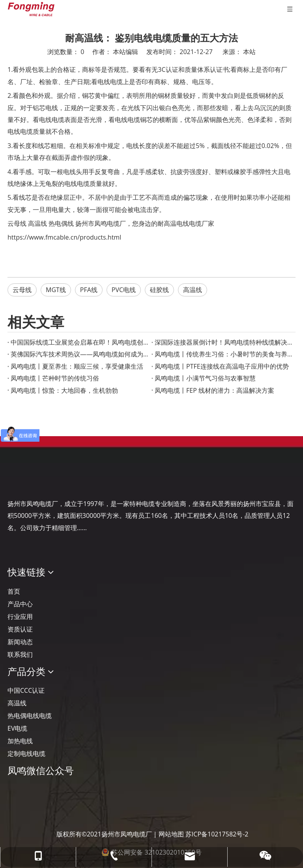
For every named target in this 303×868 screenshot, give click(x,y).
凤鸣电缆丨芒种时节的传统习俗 (55, 378)
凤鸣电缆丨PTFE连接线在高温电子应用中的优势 (222, 366)
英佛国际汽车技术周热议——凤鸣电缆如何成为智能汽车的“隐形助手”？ (79, 354)
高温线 (37, 223)
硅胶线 (159, 290)
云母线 (17, 223)
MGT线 (56, 290)
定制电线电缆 (26, 754)
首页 (14, 591)
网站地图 (171, 834)
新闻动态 (20, 642)
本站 (249, 52)
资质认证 (20, 629)
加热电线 (20, 741)
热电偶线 (61, 223)
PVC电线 (124, 290)
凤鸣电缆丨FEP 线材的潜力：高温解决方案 (214, 390)
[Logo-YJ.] (14, 479)
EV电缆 (17, 728)
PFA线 (89, 290)
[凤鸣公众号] (14, 792)
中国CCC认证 (26, 690)
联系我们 (20, 654)
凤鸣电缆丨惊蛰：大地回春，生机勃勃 (64, 390)
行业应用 (20, 617)
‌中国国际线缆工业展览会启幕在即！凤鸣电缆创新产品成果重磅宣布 (79, 342)
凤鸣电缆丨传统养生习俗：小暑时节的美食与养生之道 (224, 354)
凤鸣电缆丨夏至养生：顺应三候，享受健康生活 (77, 366)
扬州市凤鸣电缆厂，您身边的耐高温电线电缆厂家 (145, 223)
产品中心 (20, 604)
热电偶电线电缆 (30, 716)
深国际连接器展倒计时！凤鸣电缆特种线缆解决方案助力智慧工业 (224, 342)
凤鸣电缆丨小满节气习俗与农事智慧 (205, 378)
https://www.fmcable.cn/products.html (64, 237)
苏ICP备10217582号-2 (217, 834)
